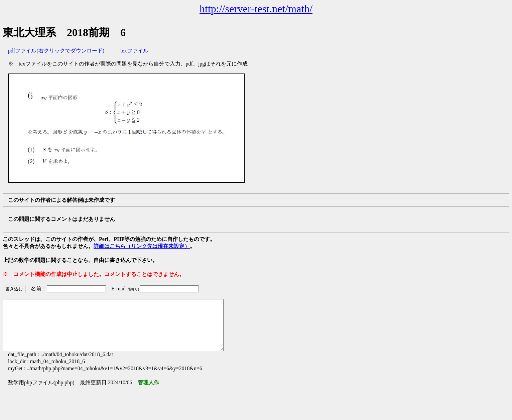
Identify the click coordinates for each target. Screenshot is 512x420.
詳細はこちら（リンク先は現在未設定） (142, 246)
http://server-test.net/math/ (256, 9)
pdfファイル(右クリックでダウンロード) (56, 51)
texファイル (134, 51)
